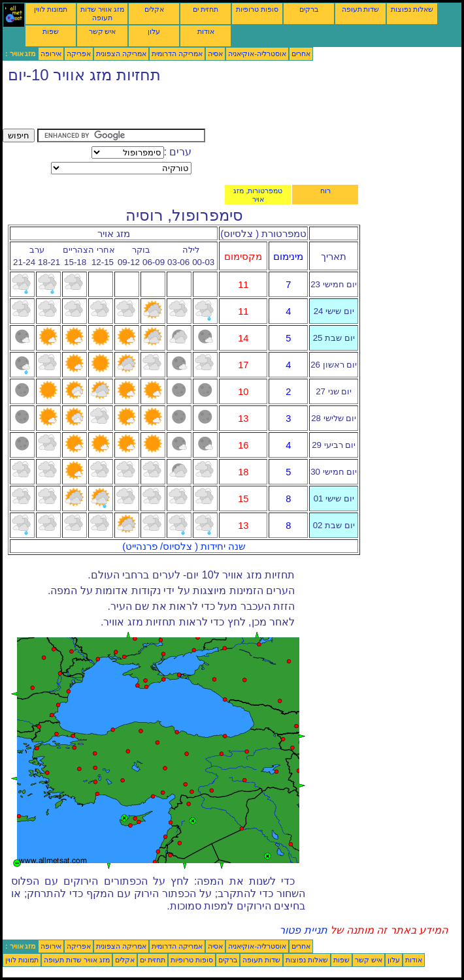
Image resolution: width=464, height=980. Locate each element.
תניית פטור (303, 930)
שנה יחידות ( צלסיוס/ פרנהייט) (184, 546)
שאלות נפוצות (412, 9)
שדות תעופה (361, 9)
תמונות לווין (51, 9)
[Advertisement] (156, 109)
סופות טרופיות (257, 9)
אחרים (301, 54)
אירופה (51, 54)
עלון (154, 31)
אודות (206, 31)
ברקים (309, 9)
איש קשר (103, 31)
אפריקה (79, 54)
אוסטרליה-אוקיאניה (257, 54)
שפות (51, 31)
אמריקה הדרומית (177, 54)
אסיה (215, 54)
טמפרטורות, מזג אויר (258, 195)
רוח (325, 191)
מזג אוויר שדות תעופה (102, 13)
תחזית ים (206, 9)
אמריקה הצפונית (121, 54)
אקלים (154, 9)
